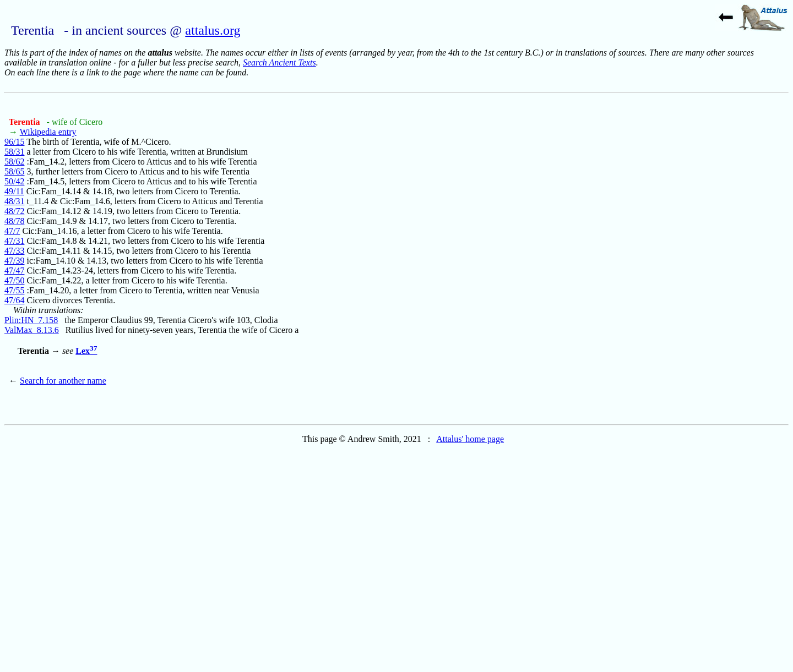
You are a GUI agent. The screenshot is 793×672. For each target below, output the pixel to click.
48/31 (14, 201)
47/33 (14, 251)
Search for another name (63, 381)
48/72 (14, 211)
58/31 (14, 152)
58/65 (14, 171)
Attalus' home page (470, 439)
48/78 (14, 221)
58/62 (14, 162)
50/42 (14, 181)
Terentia (26, 122)
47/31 (14, 241)
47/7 (12, 231)
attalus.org (213, 30)
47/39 (14, 261)
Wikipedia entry (48, 132)
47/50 (14, 280)
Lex (86, 351)
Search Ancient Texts (279, 62)
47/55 (14, 290)
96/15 (14, 142)
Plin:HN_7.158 (31, 320)
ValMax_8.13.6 (32, 330)
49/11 (14, 191)
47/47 (14, 271)
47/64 (14, 300)
